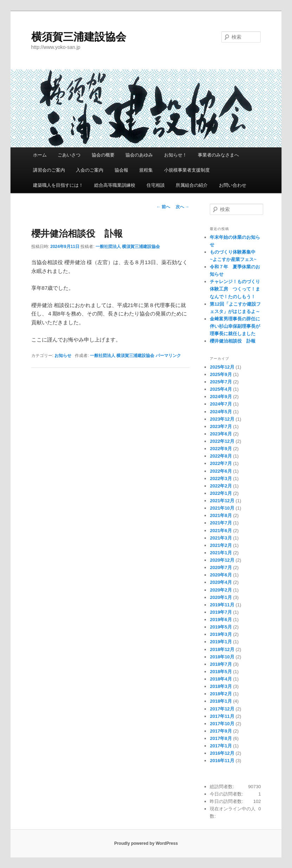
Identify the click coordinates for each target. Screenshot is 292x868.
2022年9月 (221, 449)
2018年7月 (221, 664)
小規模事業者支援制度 (187, 170)
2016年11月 (222, 761)
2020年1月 (221, 597)
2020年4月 (221, 582)
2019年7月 (221, 612)
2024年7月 (221, 404)
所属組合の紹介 (192, 185)
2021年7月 (221, 523)
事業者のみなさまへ (218, 155)
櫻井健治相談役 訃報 (233, 341)
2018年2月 (221, 694)
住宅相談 (156, 185)
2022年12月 (222, 441)
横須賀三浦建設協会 (79, 37)
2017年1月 (221, 746)
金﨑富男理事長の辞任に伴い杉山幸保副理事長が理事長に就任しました (235, 326)
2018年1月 (221, 701)
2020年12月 (222, 560)
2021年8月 (221, 515)
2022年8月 (221, 456)
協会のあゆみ (139, 155)
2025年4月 (221, 389)
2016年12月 (222, 753)
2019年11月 (222, 605)
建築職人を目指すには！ (58, 185)
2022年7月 (221, 463)
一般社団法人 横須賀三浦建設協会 (128, 247)
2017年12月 (222, 709)
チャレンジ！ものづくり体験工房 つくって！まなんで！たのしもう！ (235, 289)
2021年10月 (222, 508)
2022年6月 (221, 471)
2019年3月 (221, 634)
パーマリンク (168, 356)
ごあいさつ (69, 155)
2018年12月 (222, 649)
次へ (183, 207)
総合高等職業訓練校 (115, 185)
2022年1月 (221, 493)
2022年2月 (221, 486)
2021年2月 (221, 545)
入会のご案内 (90, 170)
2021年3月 (221, 538)
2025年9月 (221, 374)
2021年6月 (221, 531)
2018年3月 (221, 686)
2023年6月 (221, 434)
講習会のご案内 (49, 170)
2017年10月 (222, 724)
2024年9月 (221, 397)
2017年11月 (222, 716)
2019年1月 (221, 642)
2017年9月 (221, 731)
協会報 (121, 170)
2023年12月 (222, 419)
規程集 (146, 170)
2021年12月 (222, 501)
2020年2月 (221, 590)
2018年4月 (221, 679)
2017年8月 (221, 738)
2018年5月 (221, 672)
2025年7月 (221, 382)
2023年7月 (221, 426)
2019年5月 (221, 627)
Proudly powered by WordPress (146, 843)
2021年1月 (221, 553)
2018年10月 (222, 657)
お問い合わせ (233, 185)
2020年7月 (221, 567)
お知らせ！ (176, 155)
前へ (163, 207)
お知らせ (63, 356)
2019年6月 (221, 620)
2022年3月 (221, 478)
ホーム (40, 155)
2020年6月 (221, 575)
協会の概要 (103, 155)
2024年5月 (221, 412)
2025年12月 (222, 367)
